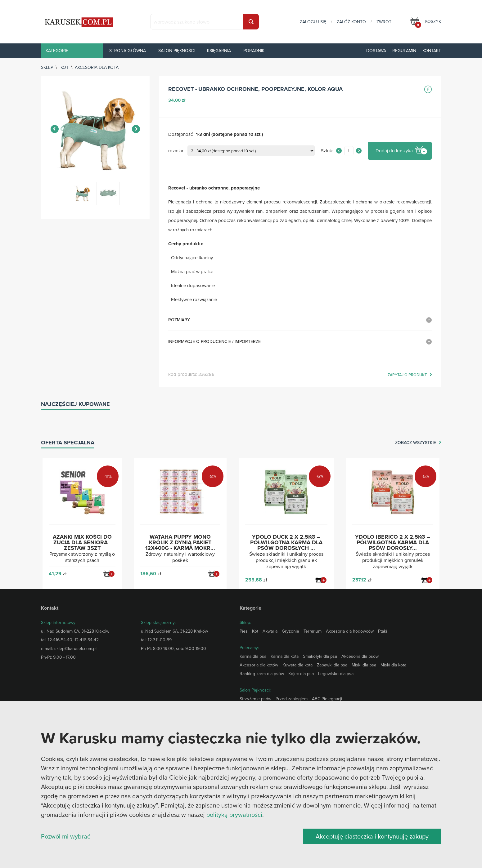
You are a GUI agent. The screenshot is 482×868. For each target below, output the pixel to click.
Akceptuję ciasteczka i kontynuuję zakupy (372, 836)
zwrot (384, 22)
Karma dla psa (253, 656)
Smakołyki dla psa (320, 656)
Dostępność (180, 134)
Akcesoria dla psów (360, 656)
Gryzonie (291, 631)
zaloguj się (313, 22)
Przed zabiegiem (292, 699)
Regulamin (404, 51)
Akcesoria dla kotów (259, 665)
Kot (65, 67)
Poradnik (254, 51)
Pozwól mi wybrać (66, 836)
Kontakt (432, 51)
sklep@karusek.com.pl (75, 648)
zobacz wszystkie (416, 443)
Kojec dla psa (301, 674)
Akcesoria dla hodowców (350, 631)
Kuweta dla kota (297, 665)
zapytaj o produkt (407, 375)
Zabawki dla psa (332, 665)
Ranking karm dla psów (262, 674)
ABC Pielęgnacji (327, 699)
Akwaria (270, 631)
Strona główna (128, 51)
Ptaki (383, 631)
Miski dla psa (364, 665)
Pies (244, 631)
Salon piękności (176, 51)
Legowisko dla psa (336, 674)
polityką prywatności (234, 815)
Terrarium (313, 631)
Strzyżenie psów (255, 699)
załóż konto (351, 22)
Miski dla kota (393, 665)
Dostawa (376, 51)
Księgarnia (219, 51)
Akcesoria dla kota (97, 67)
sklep (47, 67)
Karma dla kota (285, 656)
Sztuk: (327, 151)
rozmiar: (176, 151)
